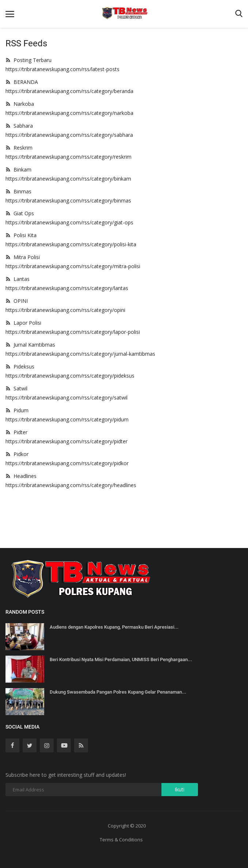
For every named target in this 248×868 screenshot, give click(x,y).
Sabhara (19, 126)
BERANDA (22, 82)
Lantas (18, 279)
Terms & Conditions (121, 840)
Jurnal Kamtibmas (30, 345)
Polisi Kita (21, 235)
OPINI (17, 301)
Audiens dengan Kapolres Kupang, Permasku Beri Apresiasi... (114, 627)
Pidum (17, 410)
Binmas (18, 191)
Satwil (16, 388)
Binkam (18, 169)
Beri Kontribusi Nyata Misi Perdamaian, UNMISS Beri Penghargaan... (121, 659)
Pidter (16, 432)
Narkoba (20, 104)
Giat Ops (20, 213)
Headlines (21, 476)
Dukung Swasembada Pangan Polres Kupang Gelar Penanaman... (118, 692)
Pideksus (20, 367)
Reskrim (19, 148)
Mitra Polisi (23, 257)
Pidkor (17, 454)
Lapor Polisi (23, 323)
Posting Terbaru (28, 60)
